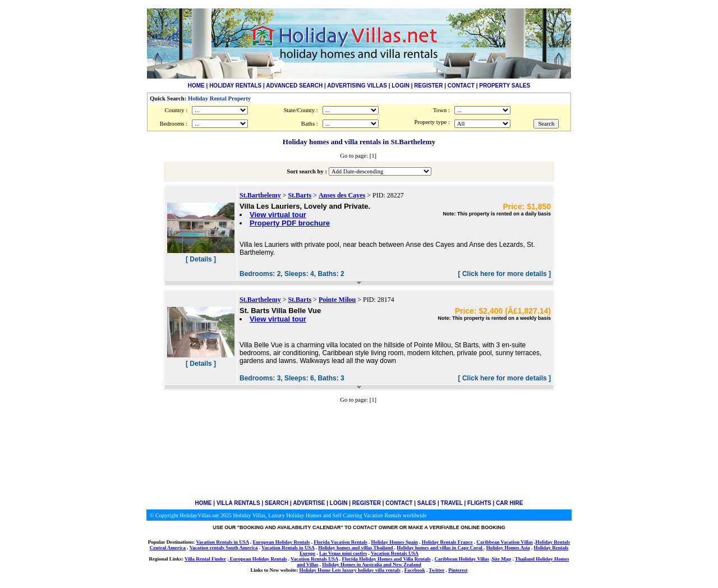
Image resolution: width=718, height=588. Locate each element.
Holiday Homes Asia (508, 548)
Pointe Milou (337, 300)
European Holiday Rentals (282, 542)
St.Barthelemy (260, 195)
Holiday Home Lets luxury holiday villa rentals (350, 570)
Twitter (436, 570)
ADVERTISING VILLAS (357, 86)
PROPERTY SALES (505, 86)
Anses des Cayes (342, 195)
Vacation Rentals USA (395, 553)
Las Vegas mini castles (343, 553)
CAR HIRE (509, 503)
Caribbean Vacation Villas (505, 542)
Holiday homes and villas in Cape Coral (440, 548)
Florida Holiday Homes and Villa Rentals (386, 559)
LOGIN (401, 86)
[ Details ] (201, 259)
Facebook (415, 570)
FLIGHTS (479, 503)
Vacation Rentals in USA (222, 542)
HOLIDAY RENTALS (235, 86)
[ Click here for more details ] (505, 274)
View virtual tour (278, 215)
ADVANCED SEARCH (294, 86)
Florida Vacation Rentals (340, 542)
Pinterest (458, 570)
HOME (196, 86)
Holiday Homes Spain (394, 542)
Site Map (502, 559)
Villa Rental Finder (205, 559)
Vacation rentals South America (224, 548)
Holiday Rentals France (447, 542)
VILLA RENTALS (238, 503)
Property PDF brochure (290, 223)
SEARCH (277, 503)
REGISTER (428, 86)
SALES (427, 503)
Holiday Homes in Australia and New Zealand (372, 564)
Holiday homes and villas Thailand (356, 548)
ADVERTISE (309, 503)
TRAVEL (452, 503)
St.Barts (300, 195)
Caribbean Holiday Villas (462, 559)
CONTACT (461, 86)
